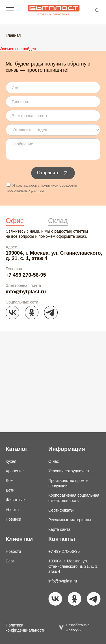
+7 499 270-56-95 (26, 275)
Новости (13, 551)
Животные (15, 500)
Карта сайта (59, 529)
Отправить (53, 173)
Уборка (12, 510)
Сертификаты (61, 510)
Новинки (13, 519)
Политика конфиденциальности (26, 628)
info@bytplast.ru (26, 292)
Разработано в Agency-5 (78, 628)
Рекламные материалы (70, 520)
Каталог (17, 449)
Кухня (11, 461)
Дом (9, 481)
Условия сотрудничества (71, 471)
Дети (10, 490)
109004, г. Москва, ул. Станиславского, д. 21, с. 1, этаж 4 (54, 256)
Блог (10, 561)
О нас (54, 461)
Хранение (15, 471)
